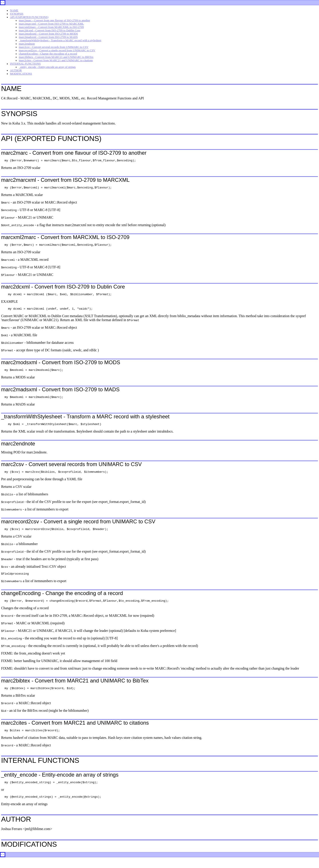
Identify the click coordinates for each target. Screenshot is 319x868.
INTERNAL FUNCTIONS (25, 64)
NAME (14, 10)
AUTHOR (16, 70)
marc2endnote (27, 44)
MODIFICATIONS (21, 74)
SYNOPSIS (17, 14)
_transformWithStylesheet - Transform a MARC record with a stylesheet (60, 40)
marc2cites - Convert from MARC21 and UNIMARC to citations (56, 60)
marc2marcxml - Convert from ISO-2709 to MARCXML (51, 24)
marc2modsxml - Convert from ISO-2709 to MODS (48, 34)
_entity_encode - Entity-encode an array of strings (47, 67)
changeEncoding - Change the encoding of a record (48, 54)
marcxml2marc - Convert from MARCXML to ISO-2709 (51, 27)
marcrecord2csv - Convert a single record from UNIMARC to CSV (57, 50)
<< (3, 3)
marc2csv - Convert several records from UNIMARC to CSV (54, 47)
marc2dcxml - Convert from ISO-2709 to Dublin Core (50, 30)
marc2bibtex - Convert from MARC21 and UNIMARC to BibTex (56, 57)
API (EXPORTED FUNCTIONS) (29, 17)
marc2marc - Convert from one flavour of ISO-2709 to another (54, 20)
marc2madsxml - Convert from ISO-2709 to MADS (48, 37)
